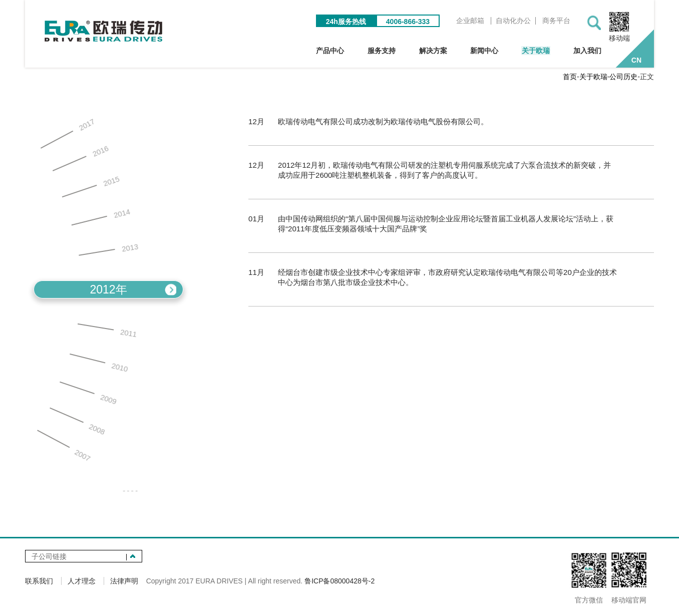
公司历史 (623, 78)
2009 (87, 395)
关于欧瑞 (537, 51)
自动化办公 (515, 21)
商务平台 (558, 21)
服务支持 (387, 51)
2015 (90, 188)
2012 (108, 291)
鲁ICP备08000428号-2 (339, 582)
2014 (100, 218)
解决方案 (437, 51)
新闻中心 (487, 51)
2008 (76, 422)
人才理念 (82, 582)
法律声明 (124, 582)
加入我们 (587, 51)
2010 (98, 365)
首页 (570, 78)
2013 (109, 250)
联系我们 (39, 582)
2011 (107, 333)
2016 (80, 160)
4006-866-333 (409, 22)
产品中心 (336, 51)
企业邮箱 (472, 21)
